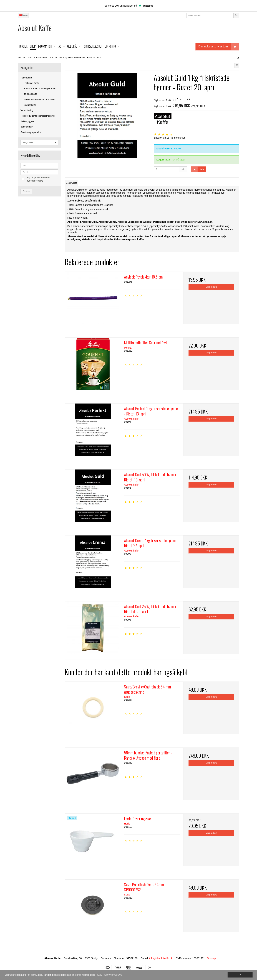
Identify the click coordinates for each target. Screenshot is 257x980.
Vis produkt (211, 287)
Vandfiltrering (27, 110)
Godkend (27, 191)
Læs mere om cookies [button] (110, 975)
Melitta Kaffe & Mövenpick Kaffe (39, 99)
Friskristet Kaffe (31, 83)
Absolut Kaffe (35, 28)
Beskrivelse (72, 183)
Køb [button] (197, 169)
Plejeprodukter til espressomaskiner (38, 116)
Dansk (23, 15)
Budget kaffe (30, 105)
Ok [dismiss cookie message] (240, 975)
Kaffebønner (27, 78)
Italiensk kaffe (30, 94)
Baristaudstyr (27, 127)
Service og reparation (31, 132)
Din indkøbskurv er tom (219, 47)
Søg (236, 15)
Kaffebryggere (27, 121)
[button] (237, 65)
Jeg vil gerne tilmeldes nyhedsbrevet (42, 179)
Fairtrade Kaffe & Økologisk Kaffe (40, 89)
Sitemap (211, 958)
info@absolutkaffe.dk (161, 958)
